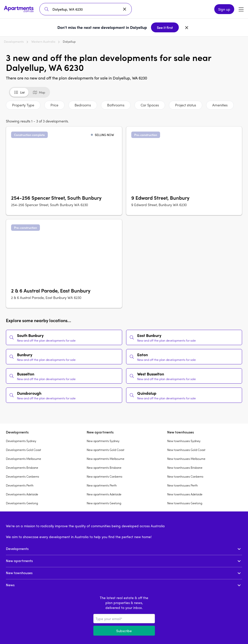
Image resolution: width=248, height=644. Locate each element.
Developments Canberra (22, 476)
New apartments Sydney (103, 441)
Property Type (23, 105)
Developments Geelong (22, 503)
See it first (165, 27)
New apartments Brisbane (104, 468)
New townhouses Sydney (184, 441)
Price (54, 105)
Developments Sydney (21, 441)
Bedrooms (83, 105)
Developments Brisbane (22, 468)
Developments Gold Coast (24, 450)
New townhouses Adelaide (185, 494)
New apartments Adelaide (104, 494)
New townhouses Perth (182, 485)
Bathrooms (116, 105)
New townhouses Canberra (185, 476)
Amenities (220, 105)
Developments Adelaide (22, 494)
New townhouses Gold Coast (186, 450)
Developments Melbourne (24, 459)
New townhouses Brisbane (185, 468)
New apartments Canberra (104, 476)
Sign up (224, 9)
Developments (14, 41)
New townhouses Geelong (185, 503)
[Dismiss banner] (187, 27)
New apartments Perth (102, 485)
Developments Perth (20, 485)
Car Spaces (150, 105)
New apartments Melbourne (106, 459)
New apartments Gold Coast (106, 450)
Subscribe (124, 631)
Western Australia (43, 41)
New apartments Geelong (104, 503)
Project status (186, 105)
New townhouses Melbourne (186, 459)
